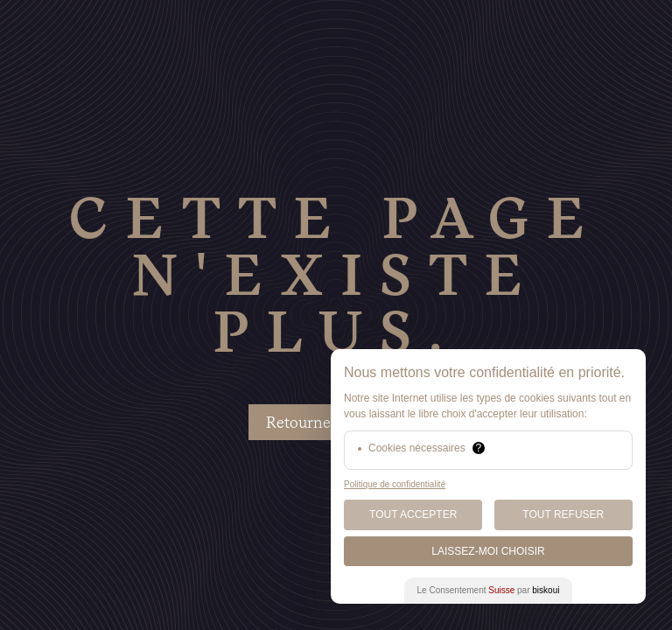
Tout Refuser (563, 514)
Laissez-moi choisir (488, 551)
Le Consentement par (489, 590)
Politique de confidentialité (395, 484)
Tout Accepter (413, 514)
